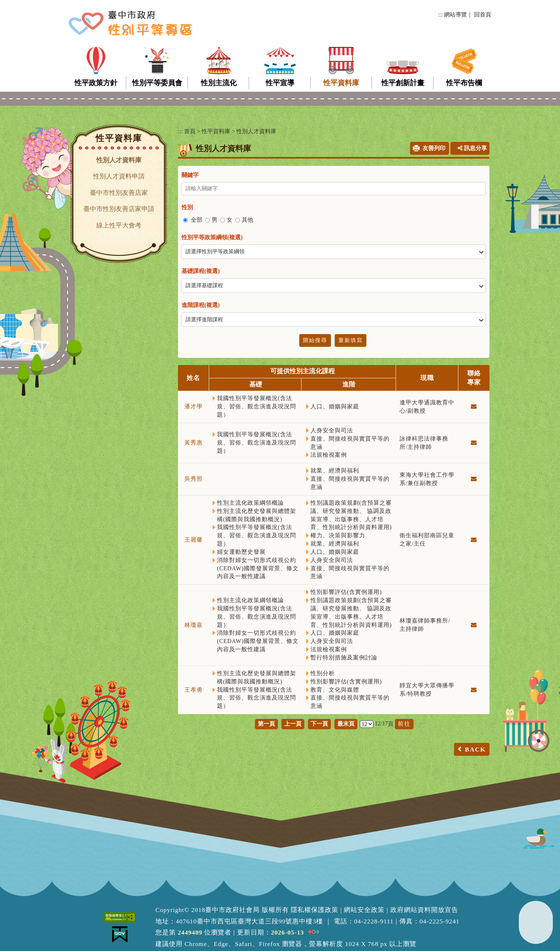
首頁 (190, 131)
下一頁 (319, 724)
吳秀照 (194, 479)
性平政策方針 (96, 83)
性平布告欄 (464, 83)
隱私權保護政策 (315, 910)
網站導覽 (455, 15)
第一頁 (266, 724)
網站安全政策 (364, 910)
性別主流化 (219, 83)
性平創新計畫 (403, 83)
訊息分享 (472, 148)
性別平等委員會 (157, 83)
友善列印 (434, 148)
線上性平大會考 (119, 225)
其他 (247, 220)
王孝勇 (194, 690)
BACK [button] (475, 749)
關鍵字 (190, 175)
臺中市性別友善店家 (119, 193)
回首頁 (483, 15)
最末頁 (346, 724)
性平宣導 (280, 83)
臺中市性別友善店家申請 (119, 209)
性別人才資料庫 (119, 160)
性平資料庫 (341, 83)
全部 (197, 220)
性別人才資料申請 (119, 176)
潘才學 (194, 406)
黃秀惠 (194, 443)
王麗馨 (194, 540)
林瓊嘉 (194, 625)
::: (440, 15)
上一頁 (293, 724)
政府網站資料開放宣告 (424, 910)
